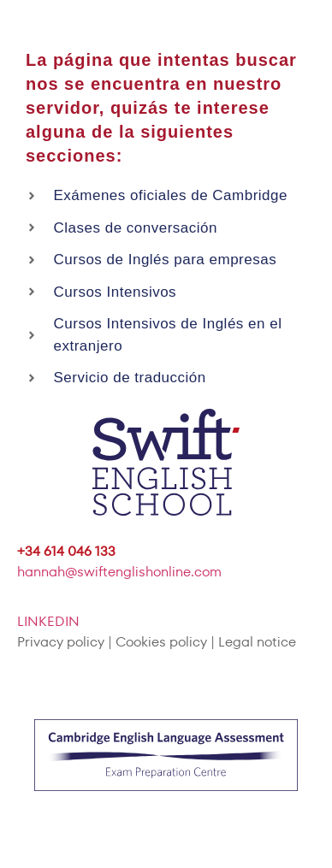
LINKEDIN (48, 621)
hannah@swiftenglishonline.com (119, 572)
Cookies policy (161, 642)
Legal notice (257, 642)
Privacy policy (61, 642)
